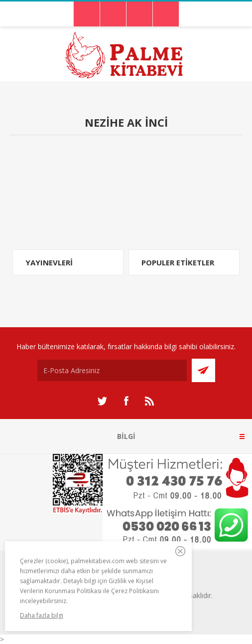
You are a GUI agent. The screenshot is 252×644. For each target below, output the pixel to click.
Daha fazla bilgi (42, 615)
